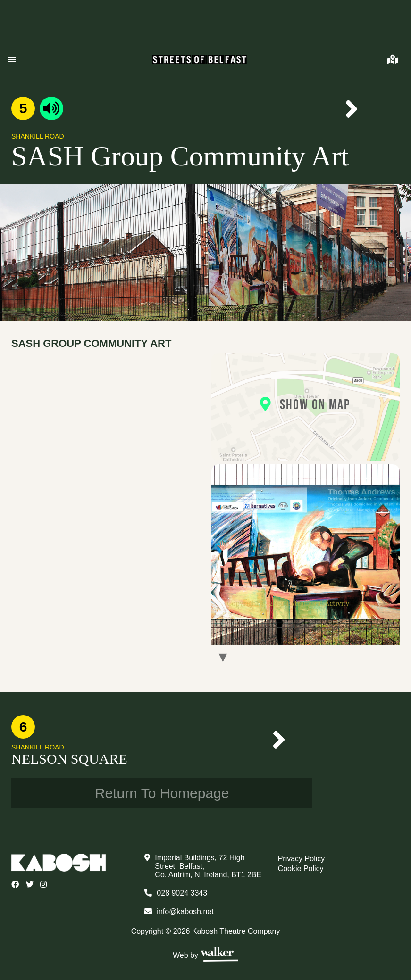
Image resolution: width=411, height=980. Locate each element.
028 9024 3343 (182, 893)
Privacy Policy (302, 859)
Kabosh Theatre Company (236, 931)
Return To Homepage (162, 793)
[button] (12, 59)
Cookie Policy (301, 869)
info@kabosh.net (185, 911)
